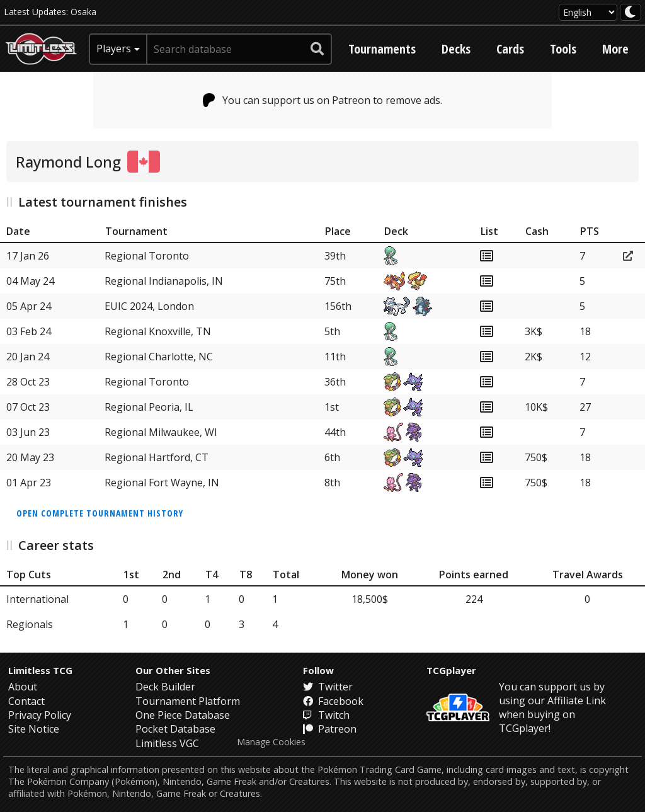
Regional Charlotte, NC (159, 357)
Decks (456, 49)
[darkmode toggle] (631, 12)
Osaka (83, 12)
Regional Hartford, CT (157, 457)
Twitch (326, 715)
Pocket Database (175, 729)
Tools (563, 49)
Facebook (333, 701)
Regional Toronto (147, 256)
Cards (510, 49)
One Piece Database (183, 715)
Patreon (330, 729)
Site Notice (34, 729)
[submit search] (317, 49)
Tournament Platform (188, 701)
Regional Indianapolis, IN (164, 281)
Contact (26, 701)
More (615, 49)
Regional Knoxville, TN (158, 331)
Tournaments (382, 49)
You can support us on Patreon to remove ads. (323, 100)
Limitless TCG (40, 670)
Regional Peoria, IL (149, 407)
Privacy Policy (40, 715)
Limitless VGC (167, 743)
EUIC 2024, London (149, 306)
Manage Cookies (271, 742)
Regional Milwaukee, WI (161, 432)
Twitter (328, 687)
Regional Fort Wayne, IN (162, 483)
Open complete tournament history (100, 513)
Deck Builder (165, 687)
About (23, 687)
